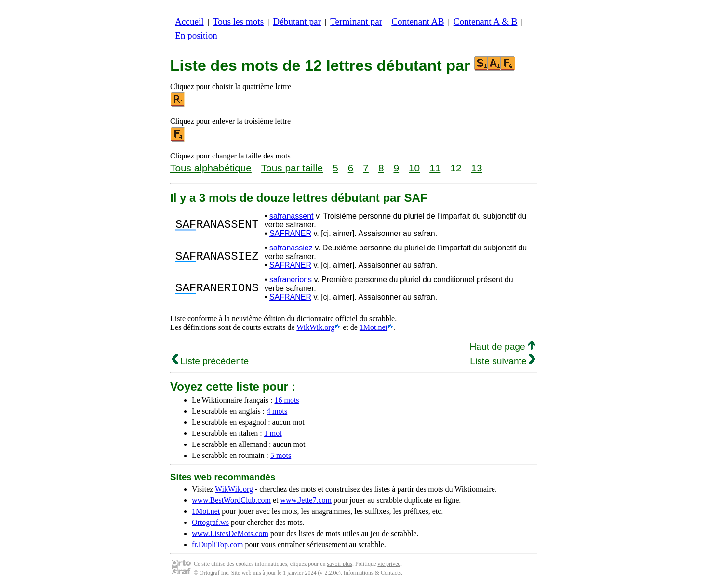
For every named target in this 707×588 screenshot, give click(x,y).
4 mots (277, 411)
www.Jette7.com (306, 500)
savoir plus (340, 564)
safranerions (291, 280)
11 (435, 168)
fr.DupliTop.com (217, 544)
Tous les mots (238, 21)
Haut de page (502, 346)
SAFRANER (290, 233)
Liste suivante (503, 361)
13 (476, 168)
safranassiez (291, 248)
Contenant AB (418, 21)
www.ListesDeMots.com (230, 533)
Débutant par (297, 21)
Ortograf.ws (210, 522)
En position (196, 35)
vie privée (389, 564)
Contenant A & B (486, 21)
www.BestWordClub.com (231, 500)
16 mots (287, 400)
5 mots (281, 455)
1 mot (273, 433)
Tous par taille (292, 168)
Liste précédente (210, 361)
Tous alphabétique (211, 168)
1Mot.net (374, 327)
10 (414, 168)
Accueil (189, 21)
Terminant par (356, 21)
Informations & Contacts (372, 573)
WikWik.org (315, 327)
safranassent (292, 216)
